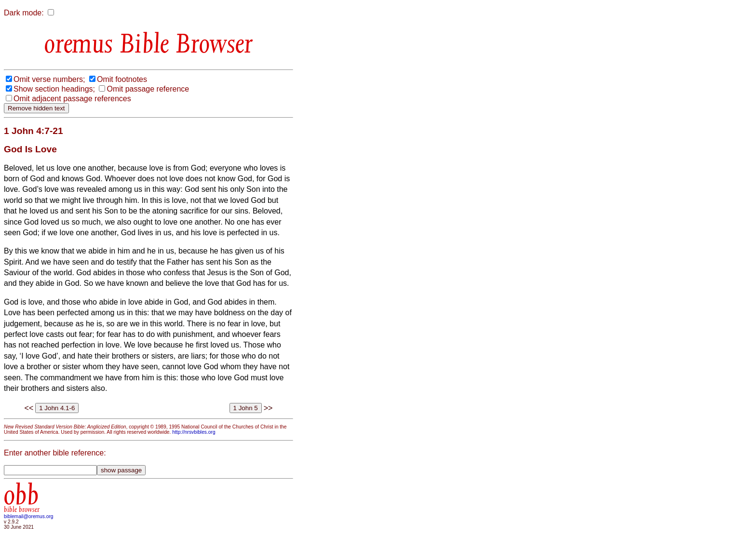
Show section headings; (54, 89)
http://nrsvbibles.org (194, 432)
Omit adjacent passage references (72, 99)
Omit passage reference (148, 89)
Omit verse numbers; (49, 79)
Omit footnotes (122, 79)
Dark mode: (24, 13)
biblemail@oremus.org (29, 516)
